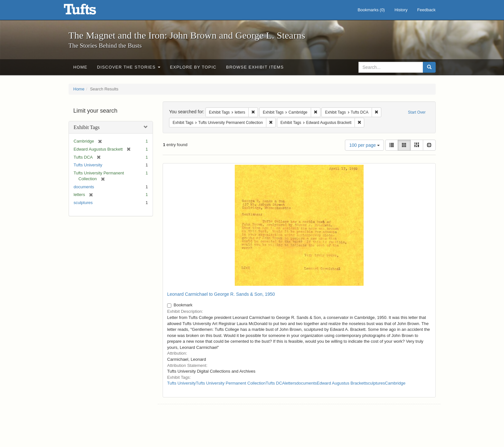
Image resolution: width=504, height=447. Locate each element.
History (401, 10)
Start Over (417, 112)
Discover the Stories (129, 67)
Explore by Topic (193, 67)
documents (84, 187)
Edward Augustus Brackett (341, 383)
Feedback (426, 10)
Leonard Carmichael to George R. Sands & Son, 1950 (221, 294)
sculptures (83, 203)
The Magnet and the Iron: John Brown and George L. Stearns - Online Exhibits (88, 11)
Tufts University (88, 165)
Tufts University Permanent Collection (231, 383)
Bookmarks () (371, 10)
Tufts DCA (275, 383)
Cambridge (395, 383)
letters (291, 383)
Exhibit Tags (87, 127)
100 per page (364, 145)
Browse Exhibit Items (255, 67)
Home (81, 67)
